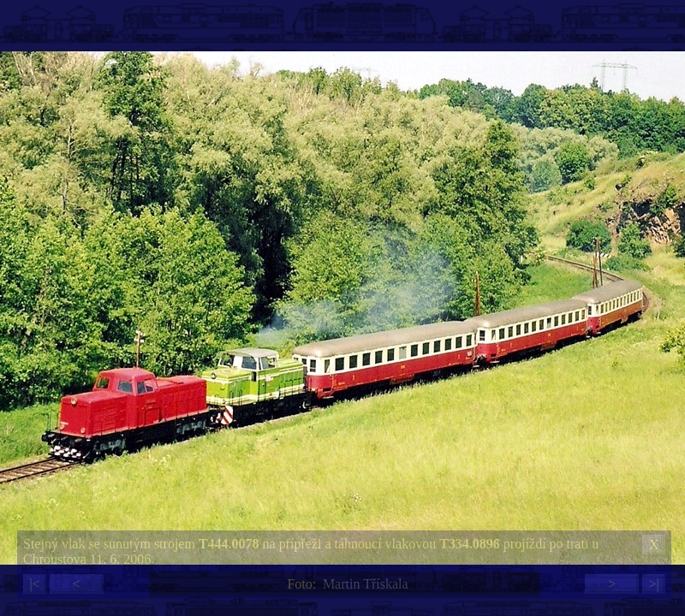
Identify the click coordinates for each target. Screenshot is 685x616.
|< (34, 584)
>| (653, 584)
